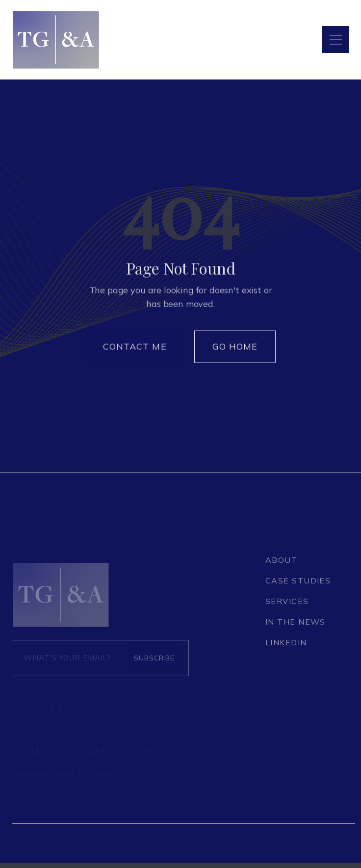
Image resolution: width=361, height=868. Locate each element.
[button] (336, 39)
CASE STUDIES (298, 585)
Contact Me (135, 350)
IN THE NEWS (296, 627)
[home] (56, 40)
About (281, 565)
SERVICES (287, 606)
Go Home (235, 350)
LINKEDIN (286, 647)
